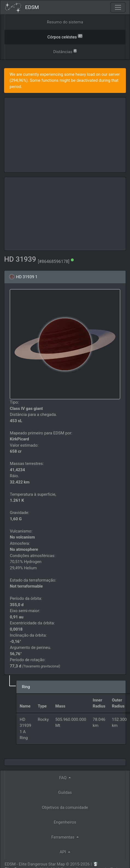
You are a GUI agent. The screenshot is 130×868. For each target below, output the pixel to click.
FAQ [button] (63, 778)
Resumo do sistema (65, 22)
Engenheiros (65, 822)
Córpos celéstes (65, 37)
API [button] (63, 852)
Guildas (65, 793)
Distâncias (65, 51)
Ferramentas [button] (63, 837)
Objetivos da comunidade (65, 807)
